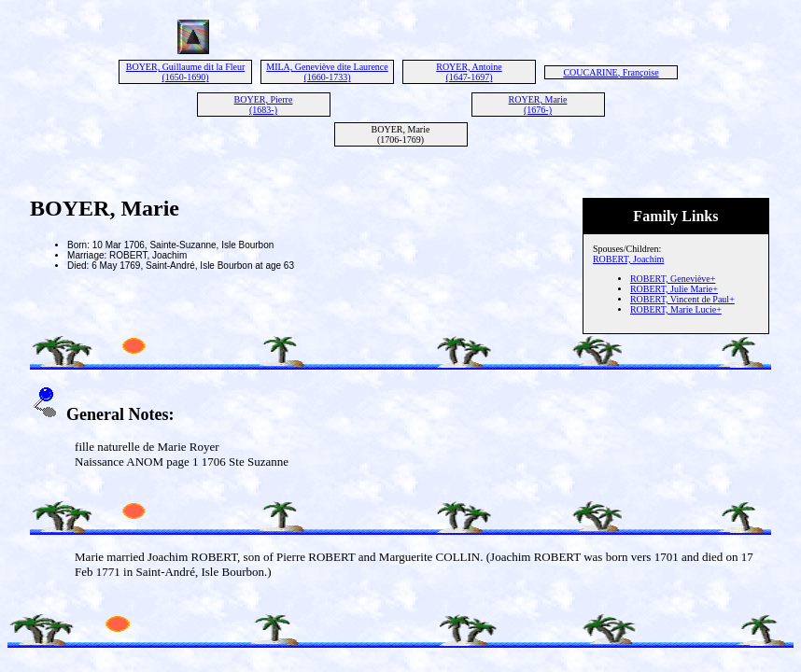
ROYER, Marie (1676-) (538, 105)
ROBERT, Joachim (628, 259)
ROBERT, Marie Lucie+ (676, 309)
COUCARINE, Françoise (611, 72)
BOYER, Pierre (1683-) (264, 105)
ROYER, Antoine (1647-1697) (469, 72)
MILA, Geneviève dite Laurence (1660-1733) (327, 72)
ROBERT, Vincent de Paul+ (682, 299)
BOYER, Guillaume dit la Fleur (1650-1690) (186, 72)
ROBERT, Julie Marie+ (674, 289)
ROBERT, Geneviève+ (673, 279)
